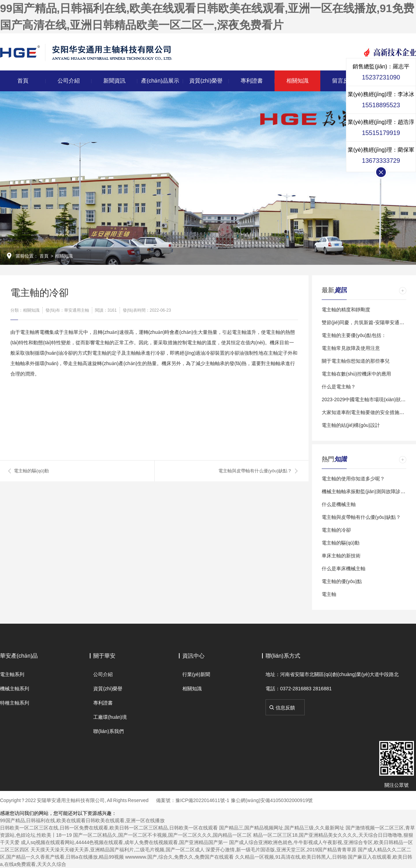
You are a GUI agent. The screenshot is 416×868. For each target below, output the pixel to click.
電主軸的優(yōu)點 (342, 581)
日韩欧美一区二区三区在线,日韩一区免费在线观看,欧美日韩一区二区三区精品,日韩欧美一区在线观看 (109, 828)
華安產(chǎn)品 (19, 656)
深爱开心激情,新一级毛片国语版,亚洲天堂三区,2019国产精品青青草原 (281, 850)
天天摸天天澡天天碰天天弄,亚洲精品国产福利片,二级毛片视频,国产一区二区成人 (118, 850)
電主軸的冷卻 (336, 530)
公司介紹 (69, 81)
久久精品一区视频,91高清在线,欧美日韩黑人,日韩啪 (291, 857)
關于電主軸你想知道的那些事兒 (356, 361)
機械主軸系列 (15, 689)
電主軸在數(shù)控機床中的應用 (356, 374)
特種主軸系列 (15, 703)
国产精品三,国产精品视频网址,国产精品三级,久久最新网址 (282, 828)
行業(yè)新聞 (196, 674)
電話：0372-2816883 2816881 (299, 689)
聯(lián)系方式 (283, 656)
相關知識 (297, 81)
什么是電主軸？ (339, 387)
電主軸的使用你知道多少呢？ (353, 479)
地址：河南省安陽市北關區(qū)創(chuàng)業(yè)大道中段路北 (332, 674)
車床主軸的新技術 (341, 556)
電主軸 (329, 594)
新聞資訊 (114, 81)
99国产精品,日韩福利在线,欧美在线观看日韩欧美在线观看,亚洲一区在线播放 (82, 820)
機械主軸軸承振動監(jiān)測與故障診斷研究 (368, 491)
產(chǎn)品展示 (160, 81)
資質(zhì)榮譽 (206, 81)
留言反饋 (343, 81)
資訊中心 (193, 656)
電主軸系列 (12, 674)
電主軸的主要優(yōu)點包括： (354, 335)
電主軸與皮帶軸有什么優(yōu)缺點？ (255, 471)
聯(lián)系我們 (108, 731)
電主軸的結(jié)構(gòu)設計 (351, 425)
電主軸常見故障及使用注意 (351, 348)
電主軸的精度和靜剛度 (346, 310)
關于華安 (104, 656)
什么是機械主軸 (339, 504)
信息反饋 (285, 708)
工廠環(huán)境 (110, 717)
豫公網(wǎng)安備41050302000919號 (272, 800)
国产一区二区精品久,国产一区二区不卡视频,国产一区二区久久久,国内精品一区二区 (163, 835)
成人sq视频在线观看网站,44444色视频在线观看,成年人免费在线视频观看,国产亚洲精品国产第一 (124, 842)
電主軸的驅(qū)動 (31, 471)
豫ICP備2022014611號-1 (202, 800)
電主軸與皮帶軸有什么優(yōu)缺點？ (361, 517)
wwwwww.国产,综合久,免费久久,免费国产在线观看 (179, 857)
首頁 (23, 81)
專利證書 (252, 81)
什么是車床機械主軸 (344, 568)
